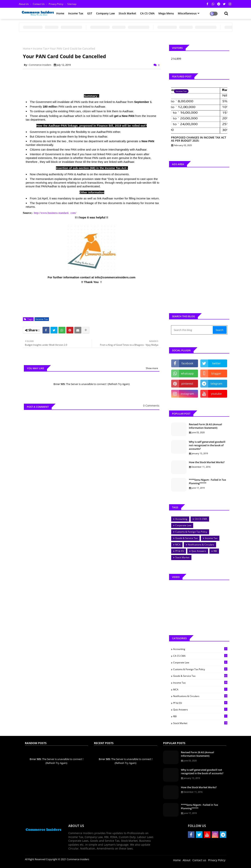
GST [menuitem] (90, 13)
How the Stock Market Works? (207, 462)
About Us (24, 4)
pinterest (187, 384)
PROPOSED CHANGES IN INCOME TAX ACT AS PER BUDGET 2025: (199, 139)
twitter (216, 363)
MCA (178, 545)
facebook (187, 363)
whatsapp (187, 373)
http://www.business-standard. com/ (55, 213)
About (187, 860)
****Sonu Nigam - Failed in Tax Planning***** (207, 481)
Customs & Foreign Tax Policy (191, 532)
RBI (215, 551)
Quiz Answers (199, 551)
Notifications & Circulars (201, 545)
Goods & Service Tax (186, 538)
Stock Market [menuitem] (127, 13)
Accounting (181, 519)
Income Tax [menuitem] (76, 13)
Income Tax (40, 49)
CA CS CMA (201, 519)
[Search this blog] (192, 330)
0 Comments (151, 406)
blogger (216, 373)
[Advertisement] (94, 81)
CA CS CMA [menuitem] (147, 13)
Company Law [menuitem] (105, 13)
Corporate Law (183, 525)
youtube (216, 394)
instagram (187, 394)
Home (27, 49)
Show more (152, 368)
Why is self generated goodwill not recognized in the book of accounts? (207, 445)
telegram (216, 384)
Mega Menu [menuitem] (166, 13)
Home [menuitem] (60, 13)
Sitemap (72, 4)
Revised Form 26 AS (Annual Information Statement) (205, 426)
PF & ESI (180, 551)
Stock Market (182, 557)
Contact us (39, 4)
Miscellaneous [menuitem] (187, 13)
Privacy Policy (56, 4)
